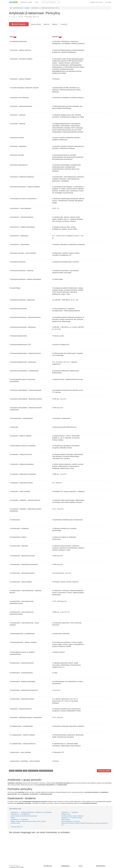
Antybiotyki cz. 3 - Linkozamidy (19, 820)
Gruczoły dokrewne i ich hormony (71, 821)
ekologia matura (66, 814)
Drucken (47, 24)
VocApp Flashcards (14, 865)
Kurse (37, 2)
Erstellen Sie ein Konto (96, 2)
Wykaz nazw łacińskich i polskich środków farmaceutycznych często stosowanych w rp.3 (85, 824)
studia (25, 771)
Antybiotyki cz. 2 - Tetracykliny (70, 812)
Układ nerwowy (66, 820)
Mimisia (37, 17)
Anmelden (108, 2)
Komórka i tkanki (15, 823)
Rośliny (13, 818)
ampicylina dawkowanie (46, 771)
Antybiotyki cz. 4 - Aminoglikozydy (20, 814)
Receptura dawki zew (17, 827)
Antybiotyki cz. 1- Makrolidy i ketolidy (72, 818)
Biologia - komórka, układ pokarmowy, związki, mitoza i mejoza (28, 821)
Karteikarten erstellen (26, 2)
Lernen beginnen (19, 24)
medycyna (19, 771)
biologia (12, 771)
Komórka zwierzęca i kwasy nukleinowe (72, 816)
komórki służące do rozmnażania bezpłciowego (24, 816)
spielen (55, 24)
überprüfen (64, 24)
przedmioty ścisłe (33, 771)
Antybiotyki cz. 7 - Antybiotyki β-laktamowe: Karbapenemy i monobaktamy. (31, 812)
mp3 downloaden (36, 24)
